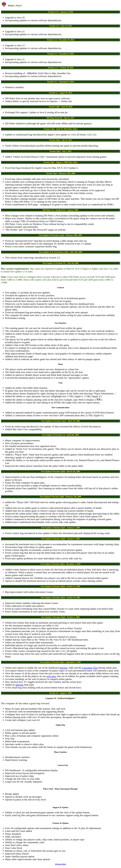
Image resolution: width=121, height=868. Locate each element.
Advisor (63, 668)
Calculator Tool (90, 668)
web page (51, 677)
